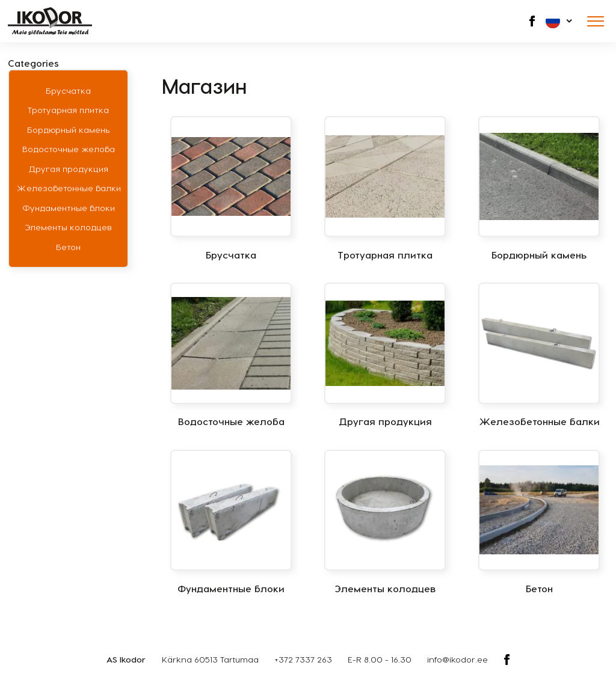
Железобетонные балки (69, 188)
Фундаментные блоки (69, 208)
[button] (560, 21)
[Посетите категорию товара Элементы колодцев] (385, 522)
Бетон (68, 247)
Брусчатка (68, 90)
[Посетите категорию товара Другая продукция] (385, 355)
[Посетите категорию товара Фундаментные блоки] (231, 522)
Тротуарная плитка (68, 110)
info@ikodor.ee (457, 659)
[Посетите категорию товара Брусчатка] (231, 189)
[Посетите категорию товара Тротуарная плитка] (385, 189)
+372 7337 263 (303, 659)
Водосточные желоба (69, 149)
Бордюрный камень (69, 130)
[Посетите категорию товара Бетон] (539, 522)
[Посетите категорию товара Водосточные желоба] (231, 355)
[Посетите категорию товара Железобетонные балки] (539, 355)
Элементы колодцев (68, 227)
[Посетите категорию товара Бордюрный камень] (539, 189)
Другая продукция (69, 169)
